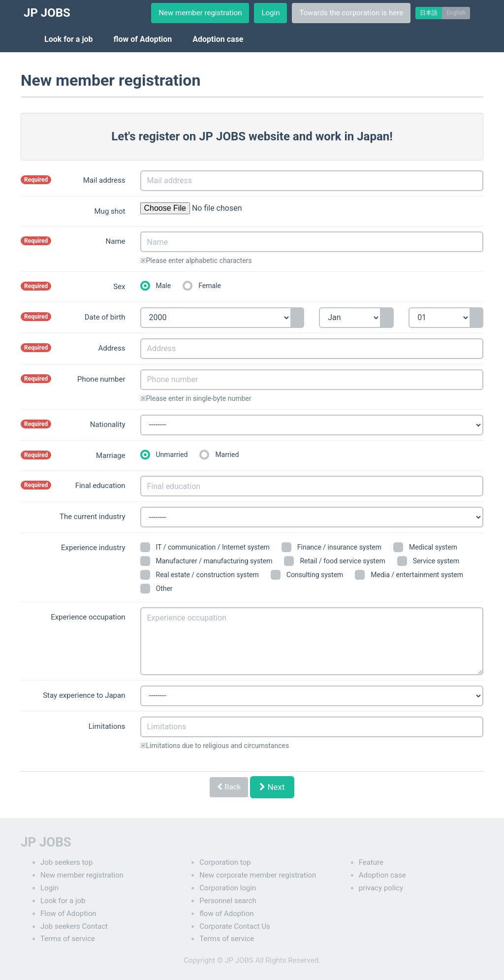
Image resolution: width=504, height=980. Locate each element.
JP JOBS (47, 13)
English (456, 13)
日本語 (429, 13)
